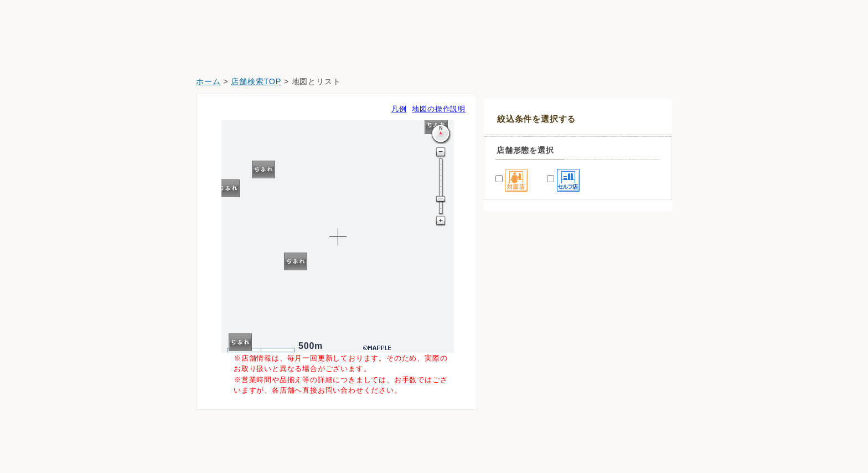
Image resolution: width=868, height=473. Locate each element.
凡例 (399, 109)
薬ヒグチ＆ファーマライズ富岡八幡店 (557, 379)
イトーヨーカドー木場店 (534, 317)
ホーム (208, 81)
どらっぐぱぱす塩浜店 (530, 410)
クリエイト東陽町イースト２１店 (549, 441)
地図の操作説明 (439, 109)
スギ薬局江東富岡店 (526, 348)
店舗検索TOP (256, 81)
